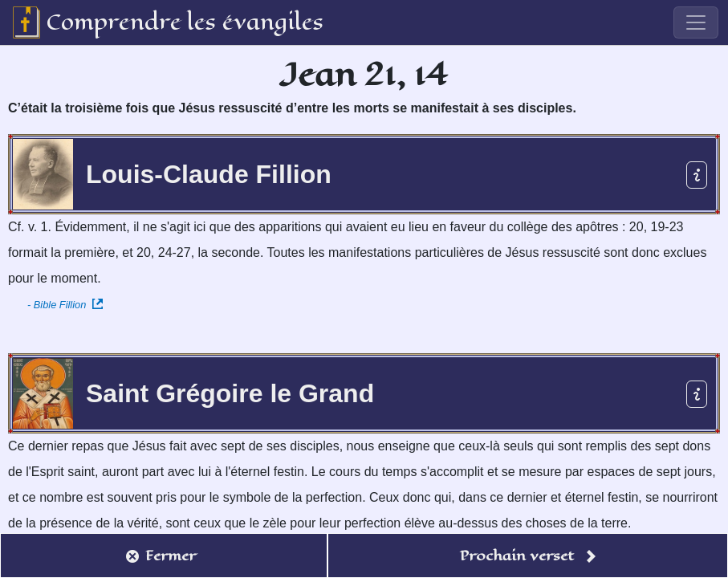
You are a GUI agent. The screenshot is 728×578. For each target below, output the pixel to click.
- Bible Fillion (65, 305)
